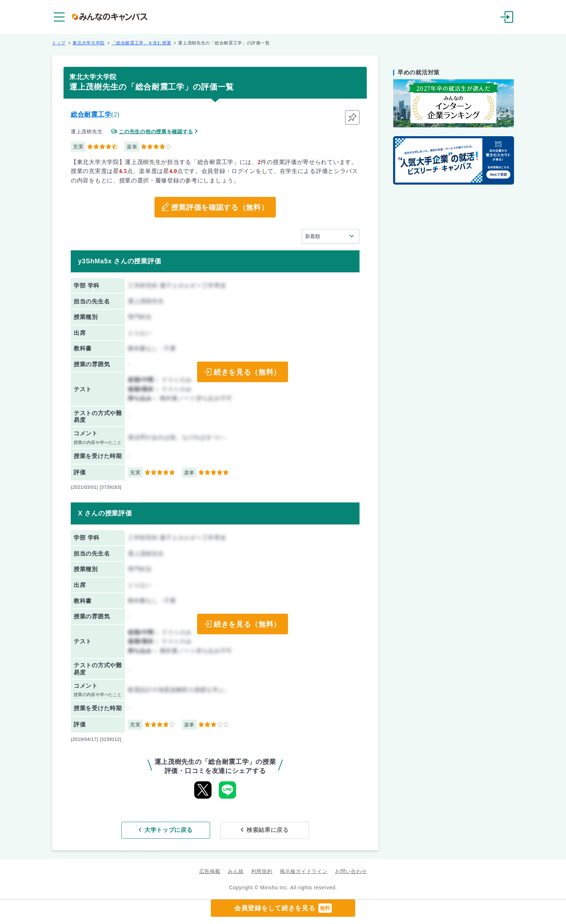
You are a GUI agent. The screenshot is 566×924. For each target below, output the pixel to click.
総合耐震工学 (91, 115)
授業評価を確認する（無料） (220, 207)
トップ (59, 43)
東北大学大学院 (89, 43)
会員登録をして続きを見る (283, 908)
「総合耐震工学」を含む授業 (141, 43)
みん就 (236, 871)
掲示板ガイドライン (304, 871)
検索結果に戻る (268, 830)
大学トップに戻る (169, 830)
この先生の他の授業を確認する (156, 132)
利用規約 (262, 871)
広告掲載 (210, 871)
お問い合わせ (351, 871)
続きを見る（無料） (247, 372)
